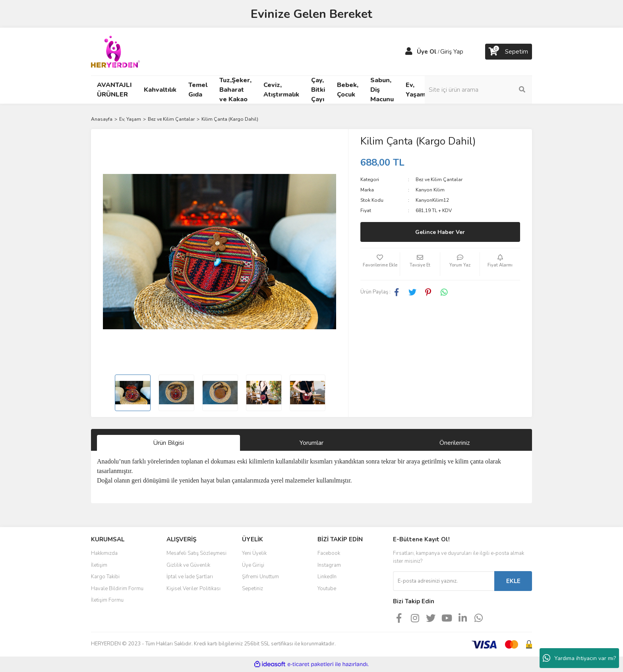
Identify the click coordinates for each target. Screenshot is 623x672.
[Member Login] (409, 52)
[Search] (478, 90)
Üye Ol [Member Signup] (427, 52)
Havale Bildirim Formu (117, 589)
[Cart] (509, 52)
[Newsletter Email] (444, 581)
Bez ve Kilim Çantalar (439, 180)
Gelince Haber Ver (440, 232)
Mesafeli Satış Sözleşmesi (196, 553)
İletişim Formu (107, 600)
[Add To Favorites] (380, 264)
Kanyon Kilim (430, 190)
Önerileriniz (455, 443)
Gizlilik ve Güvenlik (188, 565)
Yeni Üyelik (254, 553)
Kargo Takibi (105, 577)
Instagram (329, 565)
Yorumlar (311, 443)
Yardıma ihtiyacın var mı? (579, 658)
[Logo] (115, 51)
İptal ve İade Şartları (190, 577)
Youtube (327, 589)
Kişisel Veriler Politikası (193, 589)
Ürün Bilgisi (168, 443)
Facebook (329, 553)
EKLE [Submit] (513, 581)
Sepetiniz (252, 589)
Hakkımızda (104, 553)
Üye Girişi (253, 565)
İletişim (99, 565)
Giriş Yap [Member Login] (452, 52)
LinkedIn (327, 577)
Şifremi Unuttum (260, 577)
